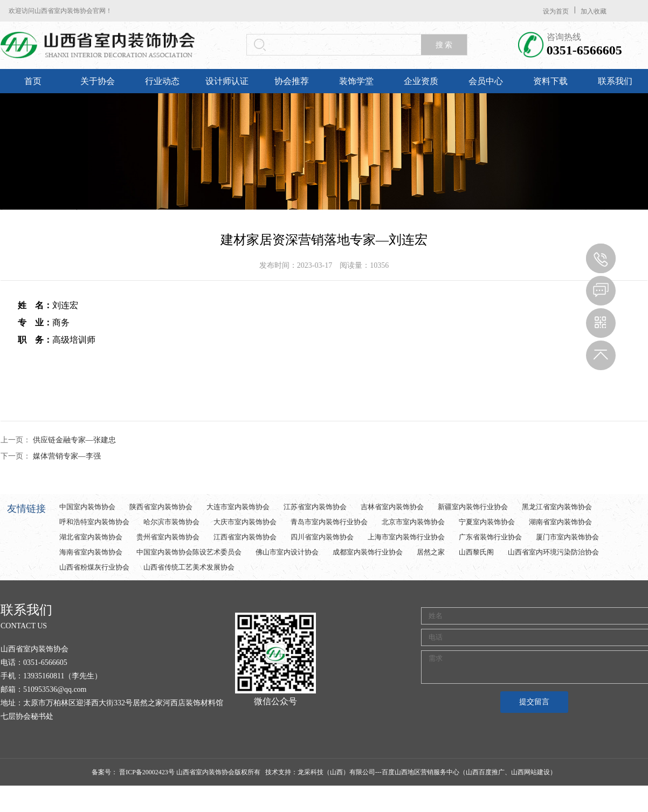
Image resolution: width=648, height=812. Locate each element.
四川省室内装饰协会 (322, 537)
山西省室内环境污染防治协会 (553, 552)
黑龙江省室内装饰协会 (557, 507)
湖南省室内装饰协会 (560, 522)
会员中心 (486, 81)
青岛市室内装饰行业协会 (329, 522)
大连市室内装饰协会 (238, 507)
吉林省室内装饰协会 (392, 507)
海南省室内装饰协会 (91, 552)
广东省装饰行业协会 (490, 537)
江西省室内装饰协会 (245, 537)
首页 (33, 81)
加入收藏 (594, 11)
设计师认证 (227, 81)
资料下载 (550, 81)
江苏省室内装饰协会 (315, 507)
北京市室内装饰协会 (413, 522)
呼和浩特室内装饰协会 (94, 522)
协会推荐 (292, 81)
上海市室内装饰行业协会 (406, 537)
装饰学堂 (356, 81)
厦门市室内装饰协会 (567, 537)
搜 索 (444, 45)
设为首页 (556, 11)
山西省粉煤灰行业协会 (94, 567)
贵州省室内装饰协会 (168, 537)
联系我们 (615, 81)
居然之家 (431, 552)
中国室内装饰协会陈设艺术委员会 (189, 552)
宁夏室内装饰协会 (487, 522)
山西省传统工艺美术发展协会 (189, 567)
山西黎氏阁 (476, 552)
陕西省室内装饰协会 (161, 507)
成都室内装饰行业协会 (368, 552)
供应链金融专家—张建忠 (74, 440)
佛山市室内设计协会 (287, 552)
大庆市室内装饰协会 (245, 522)
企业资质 (421, 81)
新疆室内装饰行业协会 (473, 507)
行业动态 (162, 81)
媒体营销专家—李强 (67, 456)
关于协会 (98, 81)
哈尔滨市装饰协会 (171, 522)
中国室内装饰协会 (87, 507)
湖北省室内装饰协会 (91, 537)
